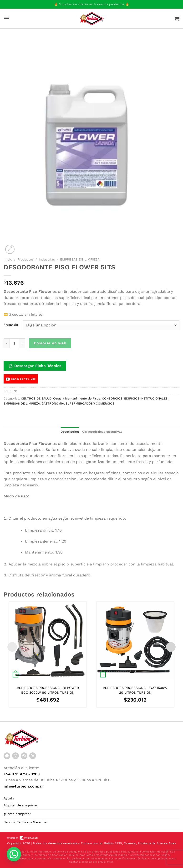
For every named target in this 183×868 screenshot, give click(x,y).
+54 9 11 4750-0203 (22, 774)
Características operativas (102, 432)
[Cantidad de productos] (14, 343)
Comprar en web (50, 343)
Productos (25, 259)
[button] (14, 854)
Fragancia (11, 325)
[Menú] (6, 19)
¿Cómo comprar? (17, 814)
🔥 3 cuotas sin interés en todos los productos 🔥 (92, 4)
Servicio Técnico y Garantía (25, 822)
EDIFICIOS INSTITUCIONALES (146, 398)
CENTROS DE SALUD (36, 398)
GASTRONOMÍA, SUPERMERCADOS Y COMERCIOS (78, 403)
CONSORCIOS (112, 398)
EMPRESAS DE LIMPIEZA (80, 259)
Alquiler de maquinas (21, 805)
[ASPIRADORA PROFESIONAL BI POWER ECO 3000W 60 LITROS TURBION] (48, 641)
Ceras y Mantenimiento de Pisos (77, 398)
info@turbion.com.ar (23, 786)
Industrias (47, 259)
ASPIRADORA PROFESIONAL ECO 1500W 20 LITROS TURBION (135, 690)
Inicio (8, 259)
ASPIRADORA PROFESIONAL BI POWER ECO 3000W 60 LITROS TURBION (48, 690)
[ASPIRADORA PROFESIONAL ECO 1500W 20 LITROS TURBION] (135, 641)
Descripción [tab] (70, 432)
